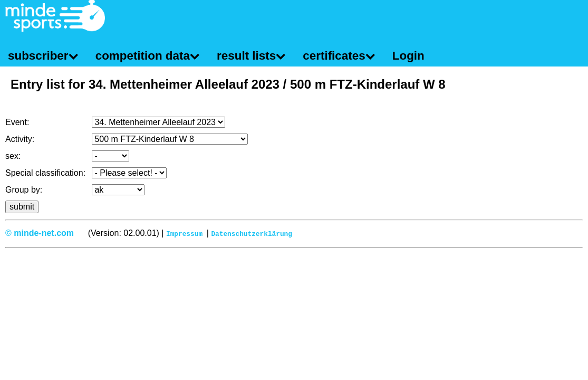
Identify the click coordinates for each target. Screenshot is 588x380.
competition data (143, 56)
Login (408, 56)
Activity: (20, 139)
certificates (334, 56)
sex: (13, 156)
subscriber (38, 56)
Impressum (184, 233)
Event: (17, 122)
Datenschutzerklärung (252, 233)
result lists (246, 56)
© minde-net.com (40, 233)
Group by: (24, 190)
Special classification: (45, 173)
